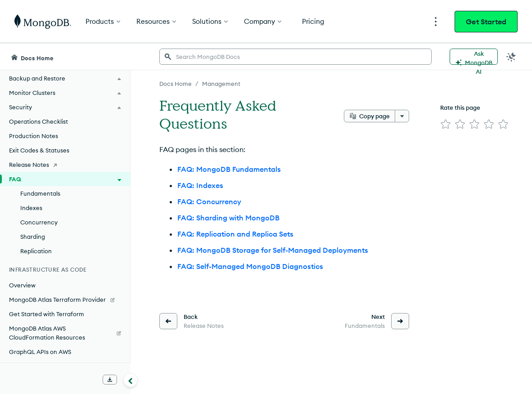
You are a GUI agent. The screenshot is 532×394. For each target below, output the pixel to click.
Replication (36, 251)
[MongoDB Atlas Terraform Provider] (65, 300)
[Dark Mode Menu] (511, 57)
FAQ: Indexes (200, 185)
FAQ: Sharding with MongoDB (228, 218)
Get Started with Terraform (47, 314)
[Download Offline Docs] (110, 380)
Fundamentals (40, 193)
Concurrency (39, 222)
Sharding (33, 237)
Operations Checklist (38, 121)
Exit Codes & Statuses (39, 150)
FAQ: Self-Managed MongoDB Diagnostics (250, 266)
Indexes (31, 208)
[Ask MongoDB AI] (474, 57)
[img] (446, 124)
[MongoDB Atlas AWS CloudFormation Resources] (65, 333)
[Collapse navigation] (131, 380)
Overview (22, 285)
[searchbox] (295, 57)
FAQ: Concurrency (209, 201)
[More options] (402, 116)
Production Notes (34, 136)
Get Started (486, 22)
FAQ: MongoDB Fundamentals (229, 169)
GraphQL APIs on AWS (40, 352)
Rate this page (460, 107)
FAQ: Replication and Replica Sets (235, 234)
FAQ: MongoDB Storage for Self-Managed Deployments (273, 250)
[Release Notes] (65, 165)
